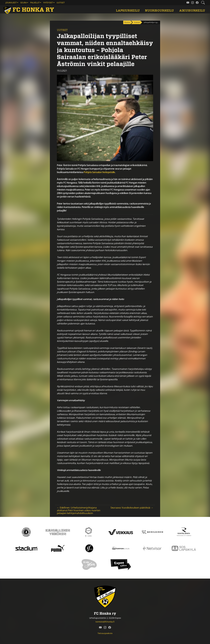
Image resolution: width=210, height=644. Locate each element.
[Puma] (58, 548)
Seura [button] (23, 3)
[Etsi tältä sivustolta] (203, 3)
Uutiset (61, 3)
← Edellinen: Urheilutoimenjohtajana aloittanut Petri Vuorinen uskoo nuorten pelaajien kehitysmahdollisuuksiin (79, 510)
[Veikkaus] (121, 532)
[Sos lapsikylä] (184, 548)
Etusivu (127, 22)
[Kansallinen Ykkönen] (58, 532)
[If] (89, 548)
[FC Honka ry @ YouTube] (188, 3)
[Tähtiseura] (89, 532)
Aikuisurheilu (192, 11)
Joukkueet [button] (11, 3)
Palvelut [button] (35, 3)
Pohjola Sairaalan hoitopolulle (99, 172)
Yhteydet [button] (48, 3)
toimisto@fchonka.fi (105, 622)
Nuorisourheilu (159, 11)
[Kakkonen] (26, 532)
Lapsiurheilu (128, 11)
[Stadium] (26, 548)
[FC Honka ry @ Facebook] (197, 3)
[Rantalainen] (184, 532)
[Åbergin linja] (121, 548)
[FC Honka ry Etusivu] (29, 10)
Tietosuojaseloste (105, 633)
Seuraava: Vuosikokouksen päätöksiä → (132, 508)
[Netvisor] (152, 548)
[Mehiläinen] (152, 532)
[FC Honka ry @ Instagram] (192, 3)
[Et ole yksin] (89, 564)
